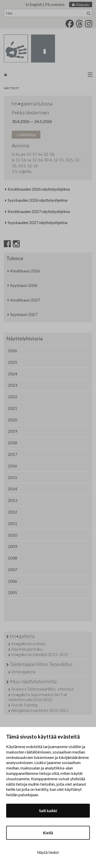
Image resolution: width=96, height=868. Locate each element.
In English (34, 4)
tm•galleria (22, 636)
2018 (13, 443)
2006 (13, 581)
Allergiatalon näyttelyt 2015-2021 (40, 710)
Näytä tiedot (48, 852)
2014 (13, 489)
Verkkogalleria (23, 672)
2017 (13, 454)
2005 (13, 592)
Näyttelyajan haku (27, 649)
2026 (13, 351)
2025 (13, 362)
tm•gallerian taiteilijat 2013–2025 (40, 654)
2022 (13, 397)
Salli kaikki (48, 811)
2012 (13, 512)
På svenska (55, 4)
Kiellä (48, 833)
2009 (13, 546)
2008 (13, 558)
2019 (13, 431)
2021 (13, 408)
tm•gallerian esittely (28, 644)
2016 (13, 466)
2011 (13, 523)
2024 (13, 374)
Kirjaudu (82, 5)
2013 (13, 500)
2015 (13, 477)
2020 (13, 420)
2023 (13, 385)
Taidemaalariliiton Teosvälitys (41, 664)
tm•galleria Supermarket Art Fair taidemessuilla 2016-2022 (38, 697)
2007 (13, 569)
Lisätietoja (26, 134)
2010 (13, 535)
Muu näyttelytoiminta (33, 681)
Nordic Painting (24, 705)
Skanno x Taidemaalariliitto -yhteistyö (42, 689)
